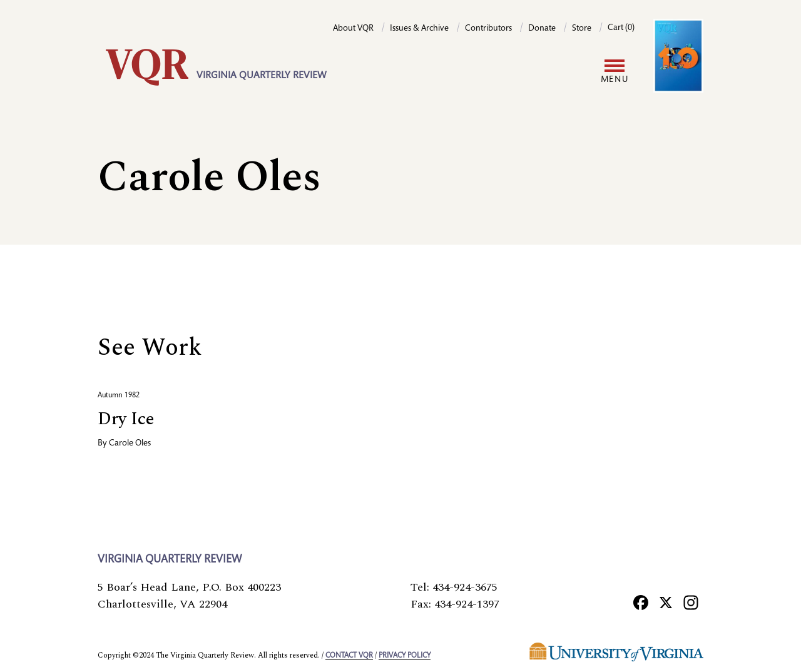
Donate (542, 29)
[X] (666, 602)
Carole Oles (130, 444)
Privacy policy (405, 656)
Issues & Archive (419, 29)
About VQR (353, 29)
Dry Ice (126, 419)
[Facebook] (641, 602)
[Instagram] (691, 602)
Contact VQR (349, 656)
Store (582, 29)
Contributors (488, 29)
